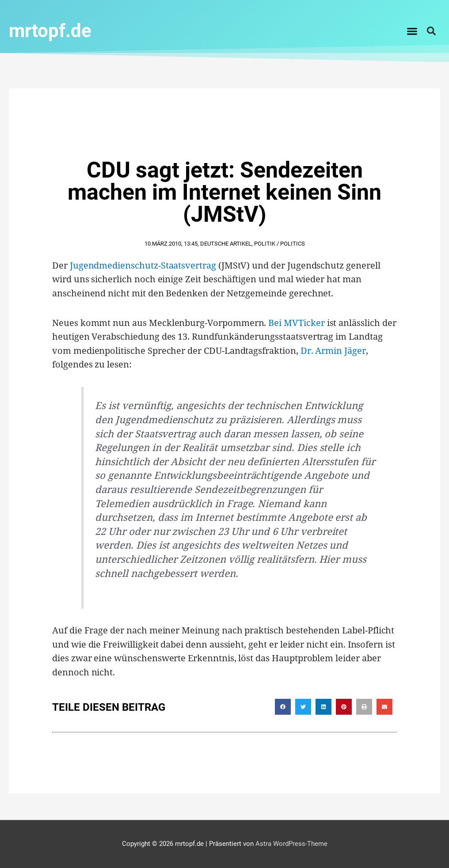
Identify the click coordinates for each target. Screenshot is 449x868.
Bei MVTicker (296, 323)
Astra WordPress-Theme (291, 844)
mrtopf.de (50, 31)
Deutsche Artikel (226, 244)
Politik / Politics (280, 244)
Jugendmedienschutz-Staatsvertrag (143, 265)
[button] (412, 31)
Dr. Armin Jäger (333, 351)
